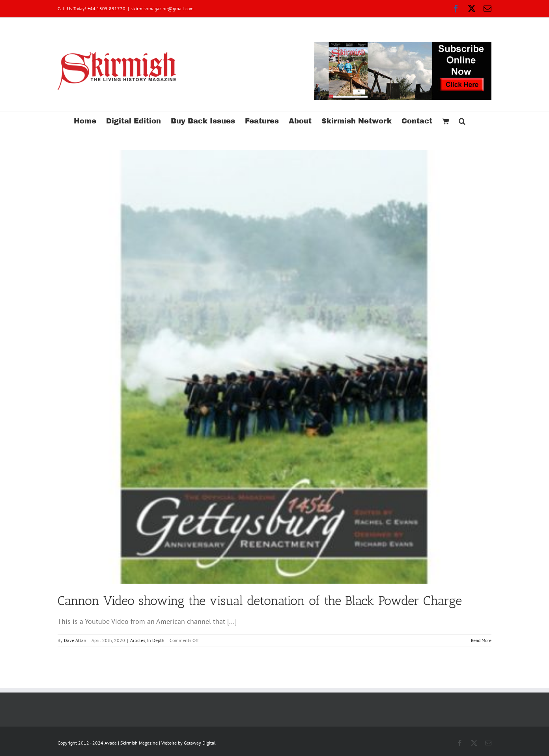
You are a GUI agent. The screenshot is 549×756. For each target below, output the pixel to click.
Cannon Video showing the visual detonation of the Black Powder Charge (260, 601)
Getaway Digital (200, 743)
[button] (462, 120)
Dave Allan (75, 640)
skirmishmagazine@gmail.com (162, 8)
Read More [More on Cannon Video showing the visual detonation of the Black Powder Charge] (481, 640)
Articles (138, 640)
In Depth (156, 640)
